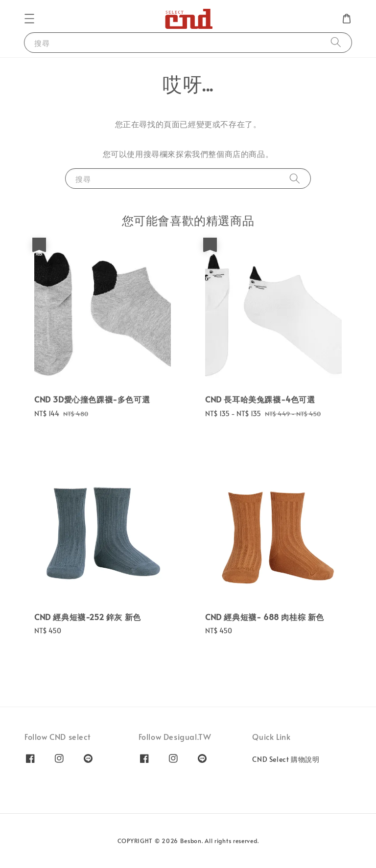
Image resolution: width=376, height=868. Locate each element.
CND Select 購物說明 (286, 759)
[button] (29, 19)
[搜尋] (336, 42)
